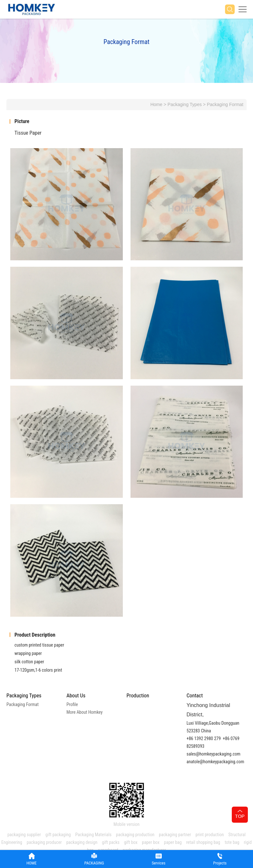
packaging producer (44, 842)
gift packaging (58, 835)
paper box (151, 842)
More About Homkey (85, 712)
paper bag (173, 842)
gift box (131, 842)
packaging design (82, 842)
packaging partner (175, 835)
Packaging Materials (93, 835)
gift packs (111, 842)
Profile (72, 704)
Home (156, 104)
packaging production (135, 835)
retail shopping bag (203, 842)
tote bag (232, 842)
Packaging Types (185, 104)
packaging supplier (24, 835)
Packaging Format (225, 104)
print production (210, 835)
